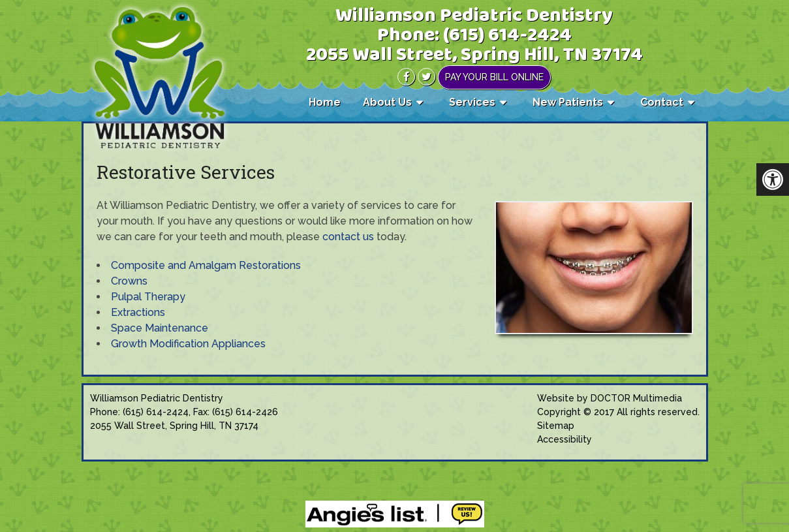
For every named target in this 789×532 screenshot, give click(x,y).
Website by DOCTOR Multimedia (610, 398)
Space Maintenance (160, 328)
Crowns (129, 281)
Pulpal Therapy (148, 297)
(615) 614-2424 (507, 36)
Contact (662, 102)
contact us (348, 237)
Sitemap (556, 426)
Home (325, 102)
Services (472, 102)
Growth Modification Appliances (188, 344)
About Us (387, 102)
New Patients (568, 102)
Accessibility (565, 439)
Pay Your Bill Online (494, 77)
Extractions (138, 312)
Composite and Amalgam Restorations (206, 265)
